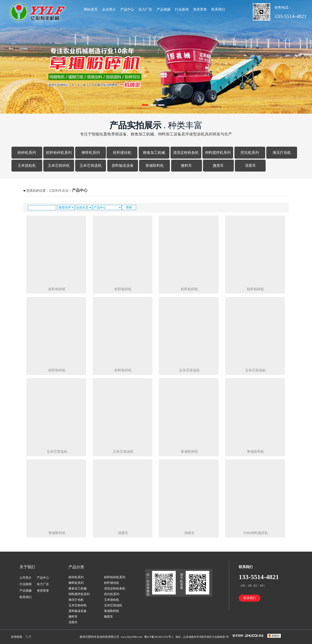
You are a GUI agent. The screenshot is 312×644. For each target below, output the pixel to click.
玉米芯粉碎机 (59, 166)
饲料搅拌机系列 (218, 153)
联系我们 (218, 9)
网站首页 (91, 9)
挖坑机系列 (250, 153)
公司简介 (26, 578)
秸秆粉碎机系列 (59, 153)
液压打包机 (282, 153)
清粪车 (250, 166)
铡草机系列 (91, 153)
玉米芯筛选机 (91, 166)
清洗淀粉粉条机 (186, 153)
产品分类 (76, 567)
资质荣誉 (200, 9)
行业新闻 (182, 9)
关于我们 (27, 567)
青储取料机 (155, 166)
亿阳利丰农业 (59, 191)
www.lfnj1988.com (131, 637)
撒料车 (186, 166)
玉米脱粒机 (27, 166)
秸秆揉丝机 (122, 153)
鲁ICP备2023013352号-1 (159, 637)
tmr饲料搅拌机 (256, 533)
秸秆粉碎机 (57, 289)
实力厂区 (145, 9)
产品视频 (164, 9)
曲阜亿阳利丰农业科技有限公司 (99, 637)
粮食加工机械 (154, 153)
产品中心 (127, 9)
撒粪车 (218, 166)
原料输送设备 (123, 166)
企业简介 (109, 9)
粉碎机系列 (27, 153)
